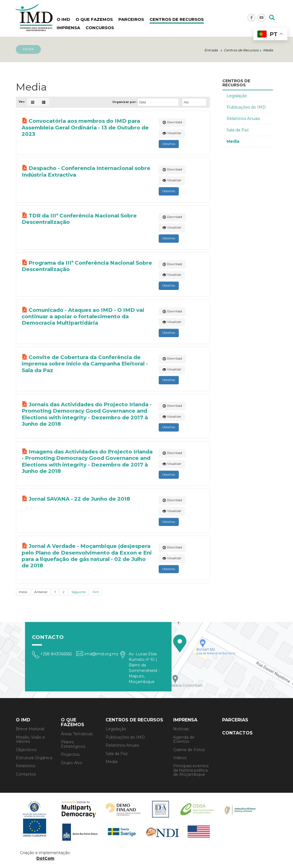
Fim (96, 592)
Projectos (70, 754)
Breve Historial (30, 729)
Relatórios (26, 766)
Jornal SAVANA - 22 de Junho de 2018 (79, 499)
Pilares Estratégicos (73, 744)
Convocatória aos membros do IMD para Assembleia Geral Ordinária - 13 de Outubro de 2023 (85, 127)
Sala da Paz (238, 130)
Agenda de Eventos (184, 739)
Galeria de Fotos (189, 750)
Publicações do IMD (246, 107)
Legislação (237, 96)
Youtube (261, 18)
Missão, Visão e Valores (30, 739)
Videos (180, 758)
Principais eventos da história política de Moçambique (191, 770)
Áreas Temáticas (77, 734)
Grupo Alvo (72, 763)
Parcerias (235, 720)
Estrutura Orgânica (34, 758)
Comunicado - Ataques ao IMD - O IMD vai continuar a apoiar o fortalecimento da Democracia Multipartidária (83, 317)
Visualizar (172, 133)
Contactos (26, 774)
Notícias (181, 729)
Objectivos (26, 750)
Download (172, 122)
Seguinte (79, 592)
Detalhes (169, 144)
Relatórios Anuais (243, 119)
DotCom (45, 858)
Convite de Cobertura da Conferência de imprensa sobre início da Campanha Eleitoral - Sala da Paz (85, 364)
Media (233, 141)
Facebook (251, 18)
